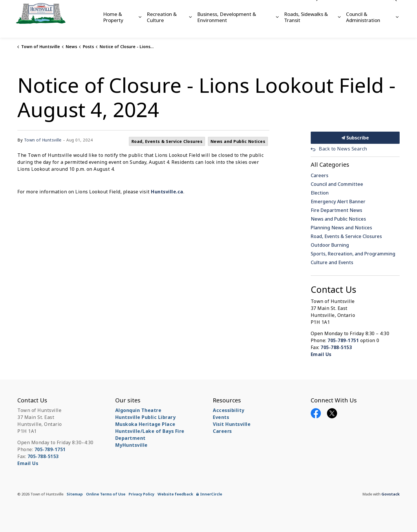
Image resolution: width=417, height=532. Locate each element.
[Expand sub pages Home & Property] (140, 28)
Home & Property (113, 28)
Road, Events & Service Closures (167, 141)
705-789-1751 (343, 340)
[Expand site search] (394, 9)
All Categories (330, 165)
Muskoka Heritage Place (145, 424)
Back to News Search (343, 149)
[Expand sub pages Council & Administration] (397, 28)
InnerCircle (209, 494)
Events (221, 417)
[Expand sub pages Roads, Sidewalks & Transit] (339, 28)
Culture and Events (332, 262)
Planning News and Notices (341, 228)
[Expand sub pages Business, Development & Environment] (277, 28)
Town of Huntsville (43, 140)
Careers (332, 9)
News (378, 9)
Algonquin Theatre (138, 410)
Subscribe (355, 138)
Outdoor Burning (330, 245)
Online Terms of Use (106, 494)
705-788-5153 (336, 347)
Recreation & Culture (162, 28)
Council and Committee (337, 184)
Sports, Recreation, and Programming (353, 254)
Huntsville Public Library (146, 417)
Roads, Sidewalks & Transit (306, 28)
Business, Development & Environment (227, 28)
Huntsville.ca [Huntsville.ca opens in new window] (167, 192)
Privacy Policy (141, 494)
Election (320, 193)
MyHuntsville (131, 445)
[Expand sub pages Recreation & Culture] (190, 28)
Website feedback (175, 494)
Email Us (321, 354)
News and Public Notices (238, 141)
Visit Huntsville (232, 424)
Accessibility (306, 9)
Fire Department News (336, 210)
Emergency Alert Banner (338, 201)
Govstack (391, 494)
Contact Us (356, 9)
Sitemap (75, 494)
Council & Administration (363, 28)
